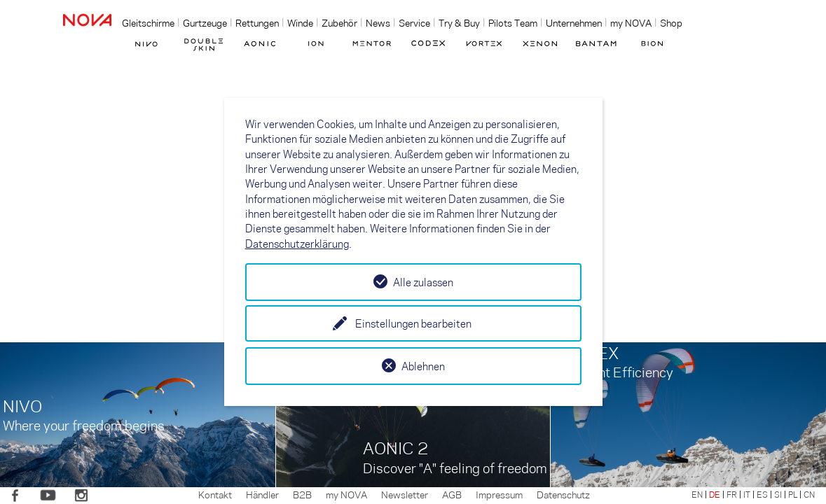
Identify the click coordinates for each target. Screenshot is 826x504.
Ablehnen (423, 366)
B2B (302, 494)
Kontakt (215, 494)
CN (809, 494)
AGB (452, 494)
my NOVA (346, 494)
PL (793, 494)
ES (762, 494)
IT (747, 494)
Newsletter (405, 494)
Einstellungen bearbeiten (413, 323)
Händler (262, 494)
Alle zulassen (423, 282)
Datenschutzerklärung (297, 244)
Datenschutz (563, 494)
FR (732, 494)
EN (697, 494)
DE (715, 494)
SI (778, 494)
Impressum (499, 494)
